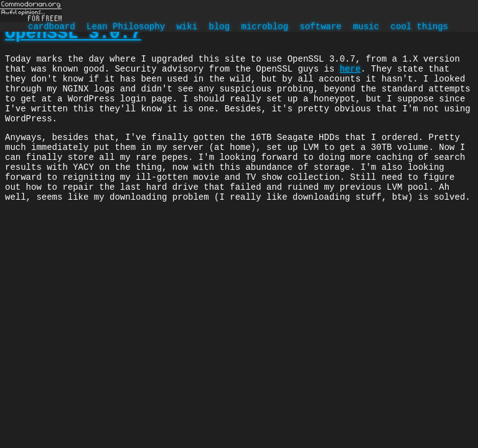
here (350, 76)
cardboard (52, 28)
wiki (187, 28)
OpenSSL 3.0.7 (73, 35)
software (320, 28)
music (366, 28)
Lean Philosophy (126, 28)
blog (219, 28)
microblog (265, 28)
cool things (419, 28)
